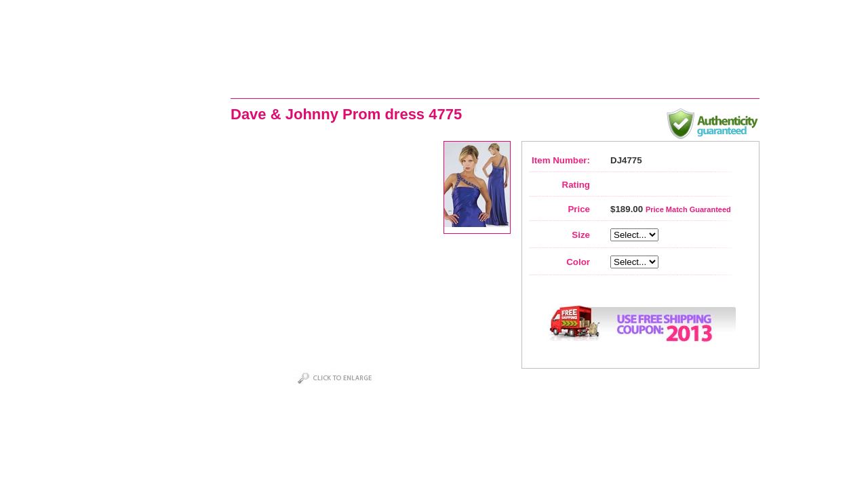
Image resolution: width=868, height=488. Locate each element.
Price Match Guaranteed (688, 209)
